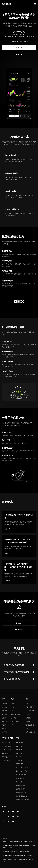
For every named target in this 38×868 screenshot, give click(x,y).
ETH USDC (20, 746)
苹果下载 (19, 48)
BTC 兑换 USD (6, 743)
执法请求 (5, 729)
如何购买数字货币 (22, 785)
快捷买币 (14, 704)
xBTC (13, 725)
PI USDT (19, 757)
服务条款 (5, 714)
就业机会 (5, 707)
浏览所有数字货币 (16, 714)
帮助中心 (28, 721)
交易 (12, 711)
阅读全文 (8, 529)
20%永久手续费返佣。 (19, 34)
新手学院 (14, 718)
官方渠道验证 (30, 725)
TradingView (15, 721)
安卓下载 (19, 55)
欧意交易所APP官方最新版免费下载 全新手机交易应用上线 (19, 842)
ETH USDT (20, 753)
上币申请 (28, 714)
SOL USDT (20, 760)
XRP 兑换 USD (6, 757)
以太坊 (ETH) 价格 (22, 771)
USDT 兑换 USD (7, 750)
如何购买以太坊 (21, 792)
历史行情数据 (30, 707)
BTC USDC (20, 743)
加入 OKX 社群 (30, 732)
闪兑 (12, 707)
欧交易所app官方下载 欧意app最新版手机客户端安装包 (18, 856)
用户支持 (28, 718)
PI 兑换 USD (6, 760)
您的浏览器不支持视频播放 (19, 94)
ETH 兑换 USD (6, 746)
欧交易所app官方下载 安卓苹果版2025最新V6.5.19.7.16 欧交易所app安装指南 (19, 847)
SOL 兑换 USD (6, 753)
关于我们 (5, 704)
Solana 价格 (20, 778)
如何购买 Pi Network (23, 800)
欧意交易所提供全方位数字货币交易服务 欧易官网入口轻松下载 (19, 861)
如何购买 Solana (21, 796)
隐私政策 (5, 718)
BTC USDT (20, 750)
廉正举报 (5, 725)
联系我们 (5, 711)
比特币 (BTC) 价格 (22, 767)
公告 (27, 729)
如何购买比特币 (21, 789)
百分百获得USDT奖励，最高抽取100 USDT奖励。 (20, 36)
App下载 (4, 732)
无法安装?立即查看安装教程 (19, 41)
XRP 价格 (19, 782)
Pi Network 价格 (21, 775)
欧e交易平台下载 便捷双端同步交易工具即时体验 (16, 852)
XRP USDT (20, 764)
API (27, 704)
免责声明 (5, 721)
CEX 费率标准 (30, 711)
